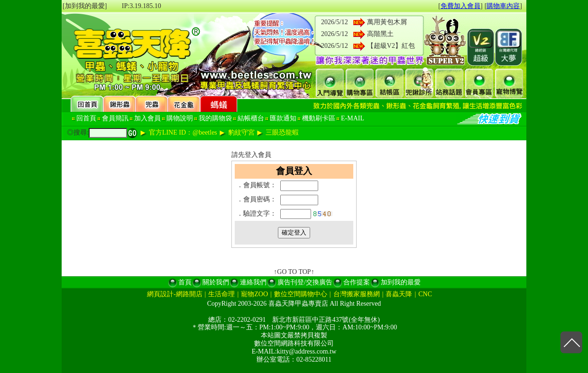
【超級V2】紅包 (391, 46)
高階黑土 (380, 34)
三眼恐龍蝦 (282, 132)
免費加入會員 (460, 6)
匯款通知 (283, 118)
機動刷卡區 (319, 118)
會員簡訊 (115, 118)
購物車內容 (503, 6)
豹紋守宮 (241, 132)
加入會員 (147, 118)
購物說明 (180, 118)
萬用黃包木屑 (387, 22)
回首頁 (86, 118)
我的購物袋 (215, 118)
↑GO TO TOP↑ (294, 272)
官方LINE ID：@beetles (183, 132)
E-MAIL (353, 118)
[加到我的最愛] (85, 6)
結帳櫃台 (251, 118)
